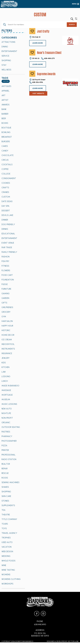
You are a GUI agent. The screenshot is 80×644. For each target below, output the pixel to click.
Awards (6, 105)
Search (72, 25)
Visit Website (38, 93)
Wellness (6, 70)
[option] (13, 42)
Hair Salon (7, 321)
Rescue (5, 473)
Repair (5, 469)
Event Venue (8, 243)
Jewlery (6, 358)
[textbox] (6, 81)
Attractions (8, 42)
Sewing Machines (10, 482)
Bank (4, 109)
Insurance (7, 353)
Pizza (4, 445)
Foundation (8, 280)
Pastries (6, 432)
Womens (6, 574)
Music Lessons (9, 404)
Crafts (5, 188)
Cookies (6, 183)
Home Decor (8, 335)
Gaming (6, 293)
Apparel (6, 91)
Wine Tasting (8, 570)
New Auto (7, 409)
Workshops (7, 584)
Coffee (5, 169)
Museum (6, 399)
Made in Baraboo (10, 386)
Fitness (5, 266)
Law (4, 372)
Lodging (6, 376)
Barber (5, 114)
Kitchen (5, 367)
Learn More (38, 43)
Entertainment (9, 51)
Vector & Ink (73, 641)
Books (5, 123)
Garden (5, 298)
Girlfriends (7, 307)
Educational (8, 234)
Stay (4, 65)
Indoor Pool (8, 344)
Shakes (5, 487)
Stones (5, 501)
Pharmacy (7, 436)
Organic (6, 422)
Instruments (8, 349)
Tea (3, 510)
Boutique (6, 128)
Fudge (5, 284)
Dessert (6, 211)
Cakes (5, 146)
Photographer (9, 441)
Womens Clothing (11, 579)
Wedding (6, 556)
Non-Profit (7, 418)
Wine (4, 565)
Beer (4, 118)
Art (3, 95)
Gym (4, 317)
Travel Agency (9, 533)
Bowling (6, 132)
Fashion (6, 257)
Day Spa (5, 206)
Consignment (9, 178)
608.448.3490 (40, 624)
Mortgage (7, 395)
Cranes (5, 192)
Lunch (5, 381)
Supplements (8, 505)
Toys (4, 528)
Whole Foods (8, 561)
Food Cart (7, 275)
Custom (6, 197)
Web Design (7, 551)
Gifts (4, 303)
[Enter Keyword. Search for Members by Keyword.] (34, 25)
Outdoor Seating (11, 427)
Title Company (9, 519)
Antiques (6, 86)
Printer (5, 450)
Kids (4, 363)
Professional (9, 455)
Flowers (6, 270)
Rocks (5, 478)
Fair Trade (7, 247)
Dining (5, 47)
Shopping (6, 60)
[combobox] (6, 81)
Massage (6, 390)
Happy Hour (7, 326)
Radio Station (9, 459)
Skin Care (6, 496)
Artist (5, 100)
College (6, 174)
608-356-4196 (36, 82)
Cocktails (7, 164)
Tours (5, 524)
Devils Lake (7, 215)
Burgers (6, 141)
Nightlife (6, 413)
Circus (5, 160)
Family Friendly (9, 252)
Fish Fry (5, 261)
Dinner (5, 220)
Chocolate (8, 155)
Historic (6, 330)
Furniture (6, 289)
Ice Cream (7, 340)
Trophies (6, 538)
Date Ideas (7, 201)
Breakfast (7, 137)
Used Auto (7, 542)
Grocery (6, 312)
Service (5, 56)
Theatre (6, 515)
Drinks (5, 229)
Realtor (6, 464)
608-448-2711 (48, 59)
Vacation (7, 547)
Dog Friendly (8, 224)
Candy (5, 151)
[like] (32, 31)
